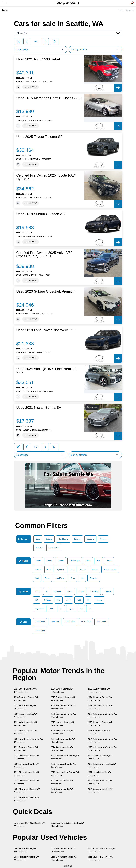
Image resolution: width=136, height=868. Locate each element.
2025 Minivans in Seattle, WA (27, 791)
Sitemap (68, 866)
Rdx (59, 600)
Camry (70, 591)
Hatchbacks (63, 539)
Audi (99, 561)
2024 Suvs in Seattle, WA (62, 690)
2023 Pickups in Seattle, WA (63, 766)
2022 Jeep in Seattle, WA (62, 791)
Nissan (83, 570)
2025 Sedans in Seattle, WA (63, 715)
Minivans (90, 539)
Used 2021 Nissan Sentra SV (39, 408)
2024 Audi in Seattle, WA (62, 749)
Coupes (103, 539)
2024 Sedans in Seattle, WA (100, 699)
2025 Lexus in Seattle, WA (62, 724)
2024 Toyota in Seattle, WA (26, 699)
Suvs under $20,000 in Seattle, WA (29, 824)
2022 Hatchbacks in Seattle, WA (65, 774)
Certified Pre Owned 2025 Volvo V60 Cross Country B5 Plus (44, 254)
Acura (109, 561)
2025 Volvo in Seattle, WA (26, 732)
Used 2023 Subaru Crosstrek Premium (46, 291)
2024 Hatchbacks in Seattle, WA (28, 740)
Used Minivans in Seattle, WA (64, 858)
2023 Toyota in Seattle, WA (100, 707)
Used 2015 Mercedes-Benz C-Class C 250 (49, 98)
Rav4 (37, 591)
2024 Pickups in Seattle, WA (27, 757)
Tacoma (99, 600)
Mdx (52, 609)
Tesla (47, 578)
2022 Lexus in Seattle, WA (99, 774)
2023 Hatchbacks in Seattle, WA (65, 757)
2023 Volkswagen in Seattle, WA (102, 715)
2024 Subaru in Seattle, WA (63, 740)
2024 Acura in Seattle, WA (63, 732)
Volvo (88, 561)
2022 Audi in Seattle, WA (62, 782)
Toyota (38, 561)
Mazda (95, 570)
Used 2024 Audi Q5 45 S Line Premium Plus (46, 371)
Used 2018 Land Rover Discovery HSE (46, 330)
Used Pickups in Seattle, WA (27, 858)
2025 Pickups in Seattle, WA (27, 774)
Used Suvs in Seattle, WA (25, 850)
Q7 (61, 609)
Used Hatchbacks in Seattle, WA (102, 850)
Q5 (90, 609)
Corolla (81, 591)
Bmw (49, 570)
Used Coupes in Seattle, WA (100, 858)
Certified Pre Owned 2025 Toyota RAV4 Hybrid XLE (47, 177)
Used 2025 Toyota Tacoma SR (39, 137)
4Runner (57, 591)
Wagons (39, 548)
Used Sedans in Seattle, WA (63, 850)
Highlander (40, 609)
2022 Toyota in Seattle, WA (26, 749)
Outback (47, 600)
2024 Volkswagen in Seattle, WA (102, 740)
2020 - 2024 (40, 622)
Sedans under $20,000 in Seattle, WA (67, 824)
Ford (37, 578)
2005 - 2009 (102, 622)
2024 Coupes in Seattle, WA (100, 791)
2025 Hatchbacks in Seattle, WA (102, 766)
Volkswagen (75, 561)
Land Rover (60, 578)
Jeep (72, 570)
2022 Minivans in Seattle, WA (27, 799)
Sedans (49, 539)
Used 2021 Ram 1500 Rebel (38, 59)
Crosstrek (94, 591)
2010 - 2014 (86, 622)
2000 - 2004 (40, 631)
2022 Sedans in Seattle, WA (26, 766)
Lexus (49, 561)
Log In (121, 10)
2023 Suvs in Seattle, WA (25, 690)
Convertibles (54, 548)
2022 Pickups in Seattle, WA (27, 782)
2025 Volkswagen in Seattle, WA (102, 749)
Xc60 (69, 600)
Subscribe (130, 10)
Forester (108, 591)
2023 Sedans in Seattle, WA (63, 707)
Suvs (38, 539)
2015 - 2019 (70, 622)
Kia (82, 578)
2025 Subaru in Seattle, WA (100, 724)
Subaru (61, 561)
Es (81, 609)
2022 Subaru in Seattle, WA (100, 757)
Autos (5, 10)
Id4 (37, 600)
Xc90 (79, 600)
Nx (88, 600)
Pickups (77, 539)
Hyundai (60, 570)
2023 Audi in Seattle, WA (99, 732)
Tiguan (71, 609)
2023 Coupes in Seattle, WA (100, 782)
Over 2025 (55, 622)
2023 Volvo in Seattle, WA (26, 724)
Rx (47, 591)
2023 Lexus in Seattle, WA (26, 715)
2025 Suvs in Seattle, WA (99, 690)
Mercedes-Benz (110, 570)
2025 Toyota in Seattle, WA (63, 699)
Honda (38, 570)
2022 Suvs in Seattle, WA (25, 707)
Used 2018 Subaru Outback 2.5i (41, 214)
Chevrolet (94, 578)
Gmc (73, 578)
